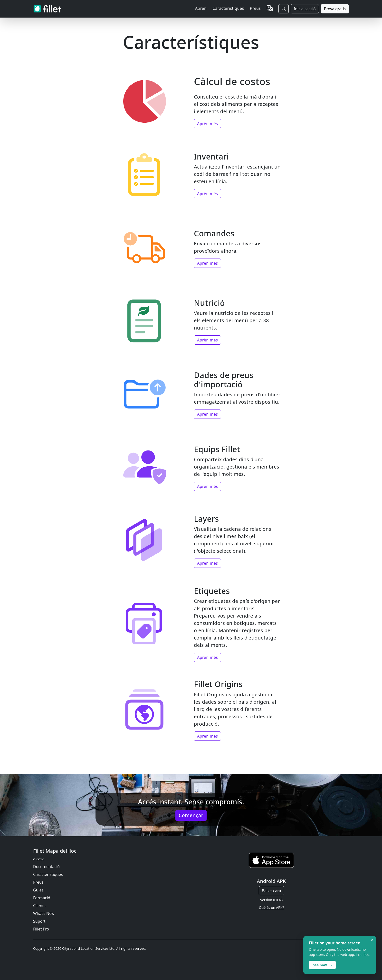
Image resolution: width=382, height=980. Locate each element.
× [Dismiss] (372, 940)
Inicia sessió (305, 9)
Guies (38, 890)
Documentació (46, 867)
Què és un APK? (271, 907)
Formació (42, 898)
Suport (39, 921)
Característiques (48, 874)
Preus (255, 8)
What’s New (44, 913)
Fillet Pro (41, 929)
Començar (191, 815)
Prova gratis (335, 9)
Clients (39, 906)
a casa (39, 859)
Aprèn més (207, 124)
